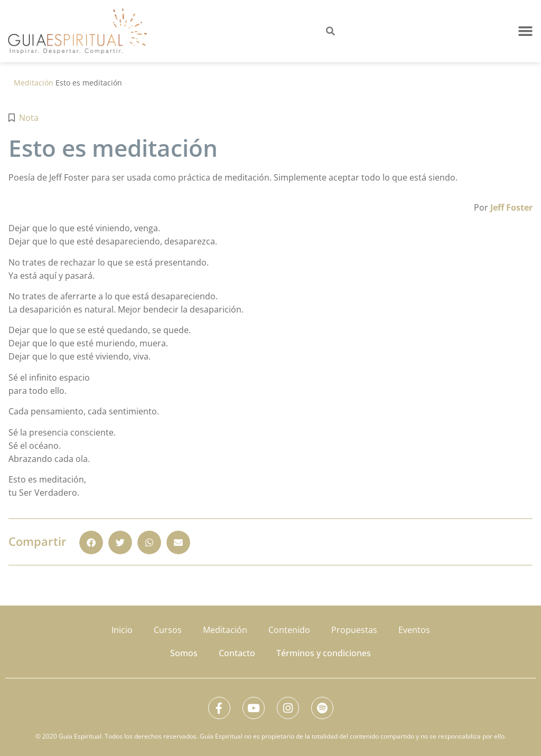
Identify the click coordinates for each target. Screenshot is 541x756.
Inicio (122, 629)
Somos (184, 650)
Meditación (34, 83)
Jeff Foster (511, 207)
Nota (29, 118)
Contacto (237, 650)
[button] (526, 31)
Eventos (414, 629)
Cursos (168, 629)
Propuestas (354, 629)
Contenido (289, 629)
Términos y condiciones (324, 650)
